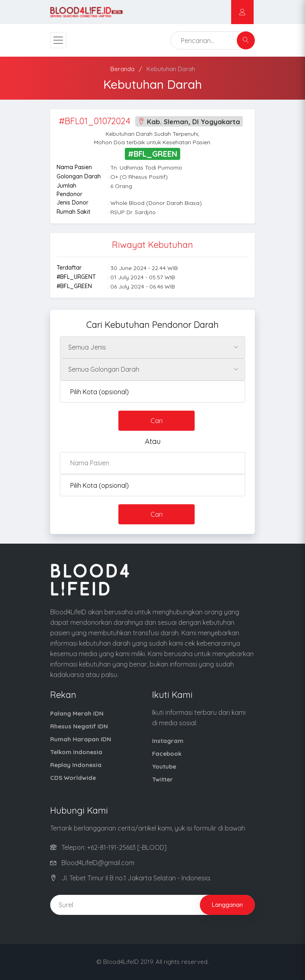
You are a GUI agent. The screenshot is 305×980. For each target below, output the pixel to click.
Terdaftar (69, 268)
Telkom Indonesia (76, 752)
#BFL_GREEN (74, 286)
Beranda (122, 69)
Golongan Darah (79, 176)
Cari (157, 421)
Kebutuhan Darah (171, 69)
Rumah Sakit (73, 212)
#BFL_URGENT (76, 277)
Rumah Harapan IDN (81, 739)
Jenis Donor (72, 203)
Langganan (227, 905)
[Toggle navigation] (58, 40)
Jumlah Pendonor (69, 190)
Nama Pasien (74, 167)
